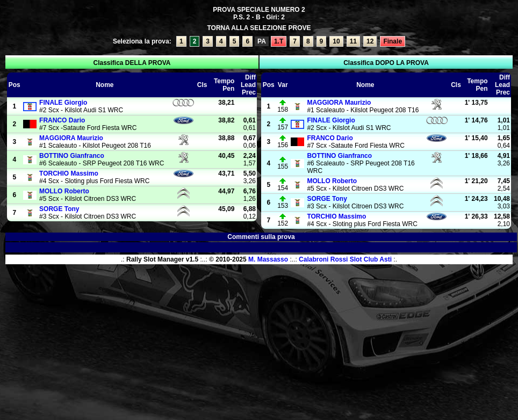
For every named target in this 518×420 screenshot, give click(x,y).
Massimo (69, 173)
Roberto (64, 191)
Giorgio (63, 103)
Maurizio (71, 138)
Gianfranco (72, 156)
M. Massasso (268, 259)
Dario (62, 120)
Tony (59, 209)
